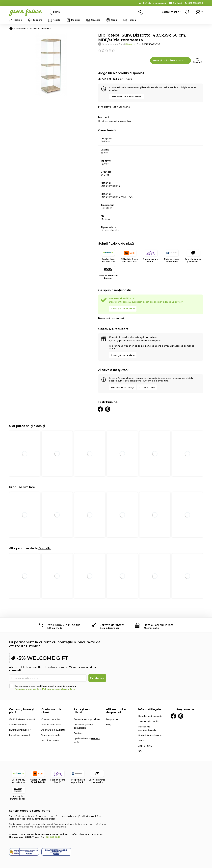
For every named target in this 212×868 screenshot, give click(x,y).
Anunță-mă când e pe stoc (170, 61)
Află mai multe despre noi (116, 711)
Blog (109, 724)
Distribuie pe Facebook (100, 409)
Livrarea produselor (20, 730)
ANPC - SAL (145, 746)
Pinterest (181, 716)
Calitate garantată (112, 625)
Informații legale (150, 709)
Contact (177, 3)
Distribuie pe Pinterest (108, 409)
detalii (97, 3)
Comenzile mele (18, 724)
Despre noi (112, 719)
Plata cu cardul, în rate (159, 625)
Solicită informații (123, 387)
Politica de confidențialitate (59, 689)
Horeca (132, 20)
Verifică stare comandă (152, 3)
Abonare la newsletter (126, 97)
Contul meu (169, 12)
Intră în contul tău (51, 724)
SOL (141, 751)
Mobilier (76, 20)
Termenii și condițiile (27, 689)
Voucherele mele (51, 735)
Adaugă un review (123, 309)
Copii (114, 20)
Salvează (198, 62)
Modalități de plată (20, 735)
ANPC (142, 741)
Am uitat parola (50, 740)
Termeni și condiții (148, 721)
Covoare (96, 20)
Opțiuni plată (122, 107)
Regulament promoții (150, 716)
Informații (105, 107)
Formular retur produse (87, 719)
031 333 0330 (196, 3)
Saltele (18, 20)
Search (140, 12)
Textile (57, 20)
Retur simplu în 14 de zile (64, 625)
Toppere (37, 20)
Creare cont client (51, 719)
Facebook (173, 716)
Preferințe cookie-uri (150, 735)
